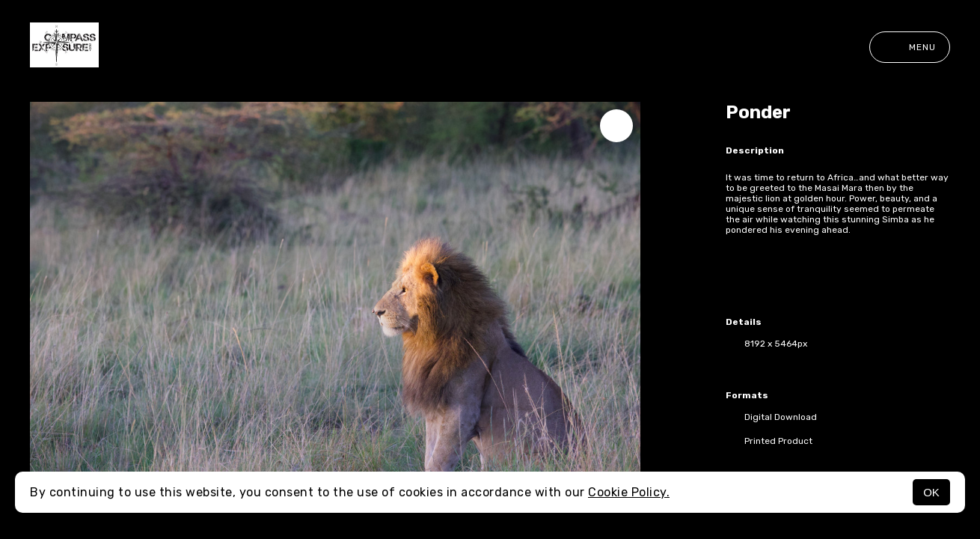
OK (931, 492)
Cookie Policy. (629, 492)
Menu (910, 47)
